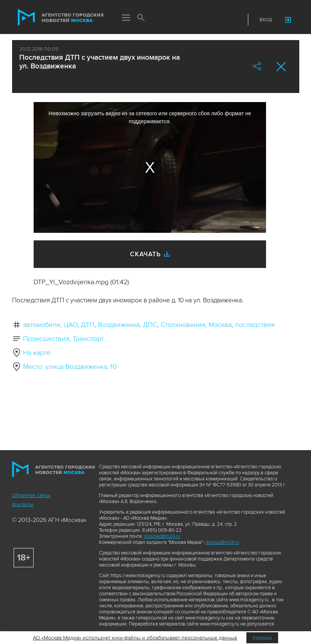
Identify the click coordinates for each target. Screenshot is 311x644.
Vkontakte (208, 20)
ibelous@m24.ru (222, 542)
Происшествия (46, 339)
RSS (236, 20)
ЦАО (70, 325)
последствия (255, 325)
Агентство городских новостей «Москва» (61, 17)
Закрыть (281, 67)
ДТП (88, 325)
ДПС (150, 325)
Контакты (23, 504)
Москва (220, 325)
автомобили (42, 325)
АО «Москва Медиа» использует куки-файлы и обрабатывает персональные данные (135, 638)
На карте (37, 353)
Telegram (222, 20)
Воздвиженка (119, 325)
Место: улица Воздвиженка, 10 (70, 367)
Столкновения (183, 325)
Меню (126, 18)
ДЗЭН (194, 20)
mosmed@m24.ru (162, 536)
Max (180, 20)
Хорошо (262, 638)
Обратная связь (31, 495)
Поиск (141, 18)
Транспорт (88, 339)
